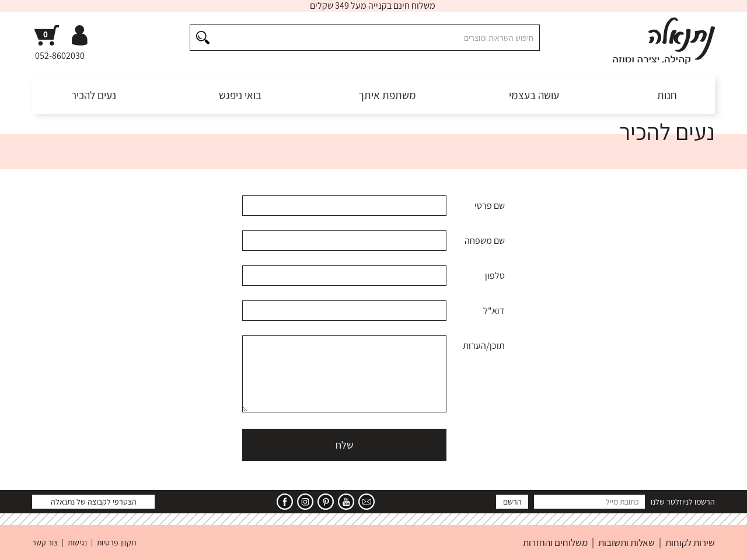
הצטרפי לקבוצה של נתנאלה (94, 502)
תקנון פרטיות (116, 542)
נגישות (77, 542)
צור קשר (45, 542)
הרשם (512, 502)
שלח (344, 445)
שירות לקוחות (690, 542)
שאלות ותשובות (626, 542)
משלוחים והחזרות (555, 542)
